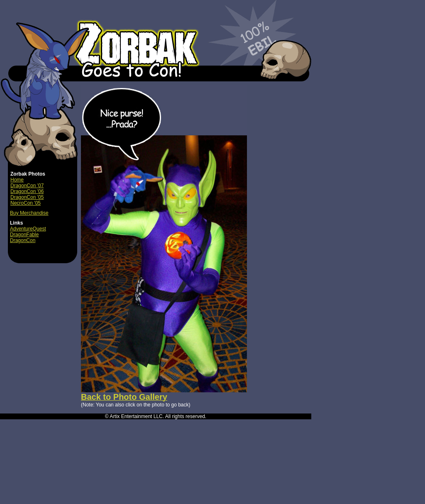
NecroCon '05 (26, 203)
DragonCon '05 (27, 197)
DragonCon (23, 240)
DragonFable (24, 235)
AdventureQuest (28, 229)
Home (17, 180)
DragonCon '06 (27, 191)
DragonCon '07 (27, 186)
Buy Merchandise (29, 213)
